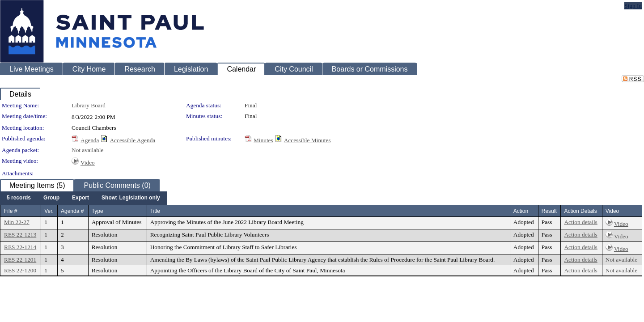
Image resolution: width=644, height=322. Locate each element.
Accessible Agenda (132, 140)
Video (88, 163)
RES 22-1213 (20, 235)
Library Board (89, 105)
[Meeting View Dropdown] (131, 198)
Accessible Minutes (307, 140)
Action (521, 211)
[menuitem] (19, 198)
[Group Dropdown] (51, 198)
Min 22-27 (17, 222)
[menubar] (83, 198)
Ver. (49, 211)
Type (97, 211)
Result (549, 211)
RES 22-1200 (20, 270)
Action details (580, 222)
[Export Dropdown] (80, 198)
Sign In (633, 6)
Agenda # (72, 211)
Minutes (263, 140)
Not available (87, 150)
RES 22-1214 (20, 247)
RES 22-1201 (20, 260)
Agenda (90, 140)
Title (155, 211)
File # (11, 211)
